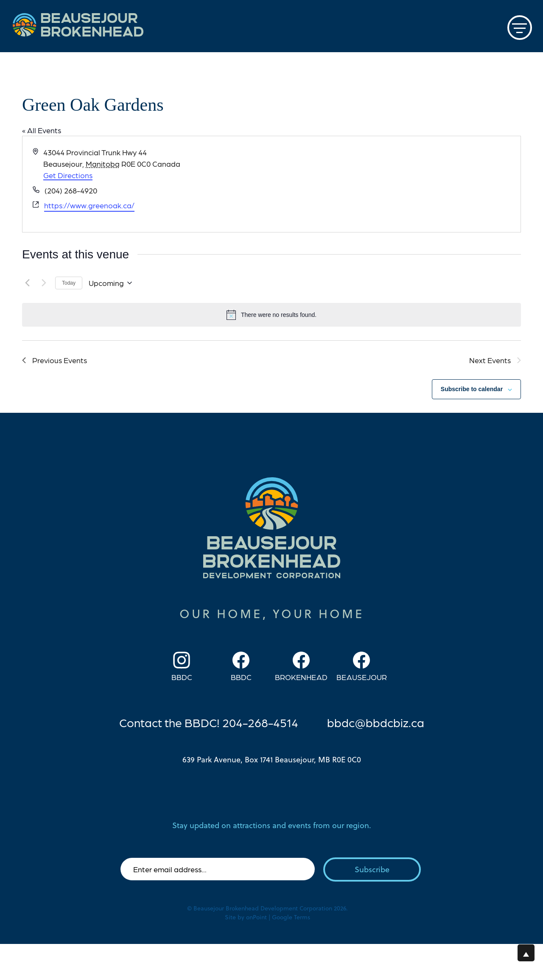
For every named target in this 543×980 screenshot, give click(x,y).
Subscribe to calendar (472, 389)
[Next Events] (44, 283)
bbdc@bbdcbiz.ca (376, 722)
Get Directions (68, 175)
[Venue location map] (395, 184)
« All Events (42, 130)
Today (69, 283)
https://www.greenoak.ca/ (89, 205)
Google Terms (291, 917)
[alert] (271, 315)
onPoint (256, 917)
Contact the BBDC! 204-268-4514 (209, 722)
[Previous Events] (27, 283)
